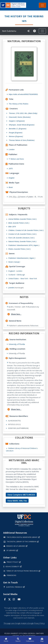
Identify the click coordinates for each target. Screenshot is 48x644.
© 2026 (24, 635)
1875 (11, 169)
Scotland (12, 275)
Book (11, 187)
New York (24, 279)
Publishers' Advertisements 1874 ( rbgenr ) (24, 245)
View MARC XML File (17, 501)
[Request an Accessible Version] (35, 31)
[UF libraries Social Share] (28, 31)
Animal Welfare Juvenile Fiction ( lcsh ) (23, 219)
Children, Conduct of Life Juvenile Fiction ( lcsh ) (26, 230)
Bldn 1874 (12, 227)
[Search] (18, 640)
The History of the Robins (18, 104)
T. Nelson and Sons (16, 159)
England (12, 271)
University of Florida (17, 344)
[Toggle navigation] (42, 5)
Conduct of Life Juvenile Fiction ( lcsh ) (23, 234)
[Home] (6, 640)
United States (14, 279)
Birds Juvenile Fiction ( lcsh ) (19, 223)
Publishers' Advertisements (22, 258)
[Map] (42, 640)
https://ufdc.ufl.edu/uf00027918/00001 (23, 94)
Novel (14, 262)
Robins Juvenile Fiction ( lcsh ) (20, 249)
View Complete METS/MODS (21, 495)
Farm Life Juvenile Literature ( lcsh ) (22, 238)
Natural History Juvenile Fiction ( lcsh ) (22, 241)
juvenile (11, 288)
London (12, 149)
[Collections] (30, 640)
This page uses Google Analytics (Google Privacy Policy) (24, 623)
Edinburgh (21, 275)
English (12, 178)
